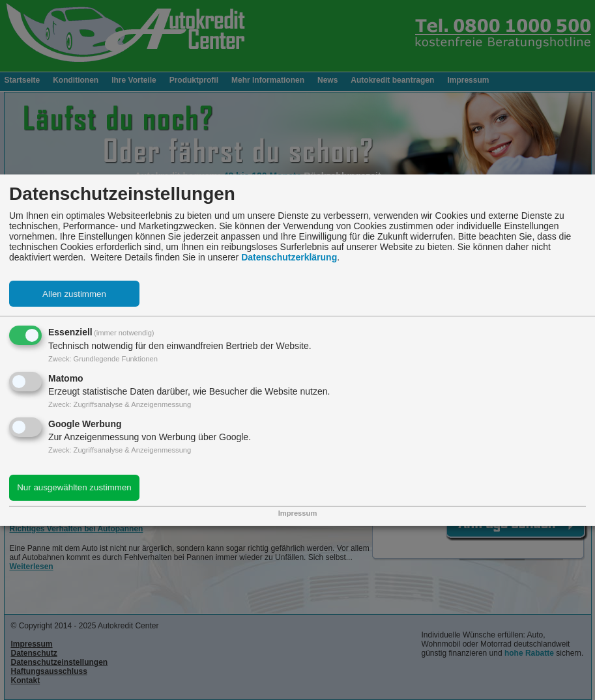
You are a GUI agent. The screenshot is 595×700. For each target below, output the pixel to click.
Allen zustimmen (74, 294)
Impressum (298, 513)
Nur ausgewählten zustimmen (74, 487)
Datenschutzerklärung (289, 257)
